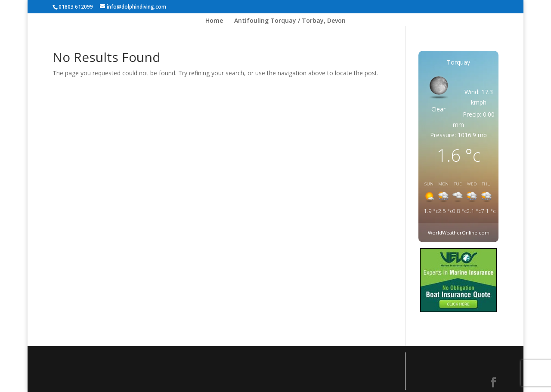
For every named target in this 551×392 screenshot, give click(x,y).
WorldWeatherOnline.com (459, 233)
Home (214, 21)
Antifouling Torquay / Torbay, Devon (290, 21)
